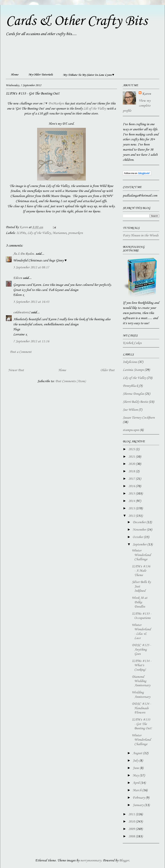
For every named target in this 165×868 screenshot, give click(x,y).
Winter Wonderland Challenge (141, 555)
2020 (132, 464)
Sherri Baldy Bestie (135, 402)
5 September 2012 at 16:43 (31, 302)
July (136, 761)
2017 (132, 479)
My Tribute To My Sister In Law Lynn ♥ (89, 75)
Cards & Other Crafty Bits (76, 21)
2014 (132, 501)
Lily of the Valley (39, 233)
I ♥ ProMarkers (53, 104)
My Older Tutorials (41, 75)
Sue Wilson (130, 410)
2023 (132, 449)
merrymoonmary (91, 861)
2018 (132, 471)
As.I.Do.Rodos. (24, 254)
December (140, 522)
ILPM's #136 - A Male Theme (141, 571)
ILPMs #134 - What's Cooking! (142, 665)
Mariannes (59, 233)
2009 (132, 829)
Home (15, 75)
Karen (147, 94)
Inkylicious (130, 362)
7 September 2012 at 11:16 (31, 342)
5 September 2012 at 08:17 (31, 268)
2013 (132, 509)
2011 (132, 814)
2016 (132, 486)
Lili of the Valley (95, 109)
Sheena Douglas (133, 394)
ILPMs (21, 233)
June (136, 768)
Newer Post (16, 370)
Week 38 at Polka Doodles (140, 602)
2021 (132, 457)
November (140, 530)
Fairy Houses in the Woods (141, 236)
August (138, 753)
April (137, 783)
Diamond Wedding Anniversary (141, 681)
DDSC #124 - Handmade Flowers (141, 708)
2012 (132, 516)
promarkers (75, 233)
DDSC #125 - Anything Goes (141, 650)
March (137, 790)
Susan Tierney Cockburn (139, 418)
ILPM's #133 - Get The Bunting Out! (142, 724)
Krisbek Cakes (132, 343)
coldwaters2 (22, 313)
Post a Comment (21, 352)
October (138, 537)
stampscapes (131, 430)
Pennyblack (130, 386)
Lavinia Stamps (133, 370)
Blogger (124, 861)
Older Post (107, 370)
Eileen (18, 278)
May (136, 776)
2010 (132, 822)
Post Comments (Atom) (70, 381)
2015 (132, 494)
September (140, 545)
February (139, 798)
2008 (132, 837)
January (139, 805)
